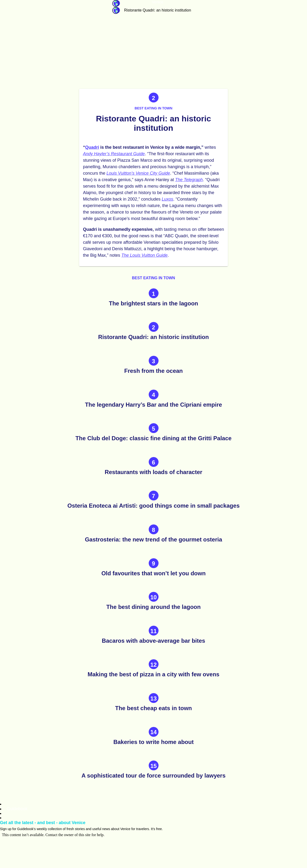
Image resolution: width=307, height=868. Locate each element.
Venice (158, 2)
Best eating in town (153, 108)
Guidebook (116, 3)
